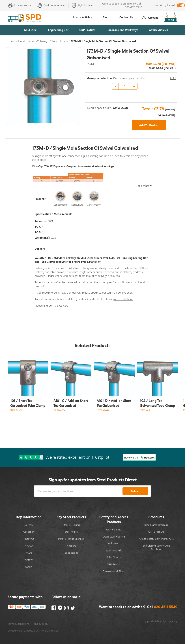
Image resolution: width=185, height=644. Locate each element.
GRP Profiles (87, 30)
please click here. (123, 299)
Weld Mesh (114, 543)
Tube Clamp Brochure (156, 525)
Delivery (29, 525)
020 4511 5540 (133, 7)
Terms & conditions (18, 624)
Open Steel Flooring (114, 537)
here (66, 306)
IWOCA (29, 546)
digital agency (170, 621)
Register (29, 559)
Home (11, 41)
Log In (29, 567)
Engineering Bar (58, 30)
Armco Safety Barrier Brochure (156, 539)
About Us (29, 539)
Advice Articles (159, 30)
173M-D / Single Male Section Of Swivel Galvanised (103, 41)
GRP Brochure (156, 532)
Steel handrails (114, 550)
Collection (29, 532)
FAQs (29, 553)
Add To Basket (149, 125)
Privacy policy (40, 624)
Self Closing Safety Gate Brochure (156, 547)
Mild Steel (31, 30)
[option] (131, 86)
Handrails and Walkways (122, 30)
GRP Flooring (114, 529)
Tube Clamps (60, 41)
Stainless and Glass (114, 571)
